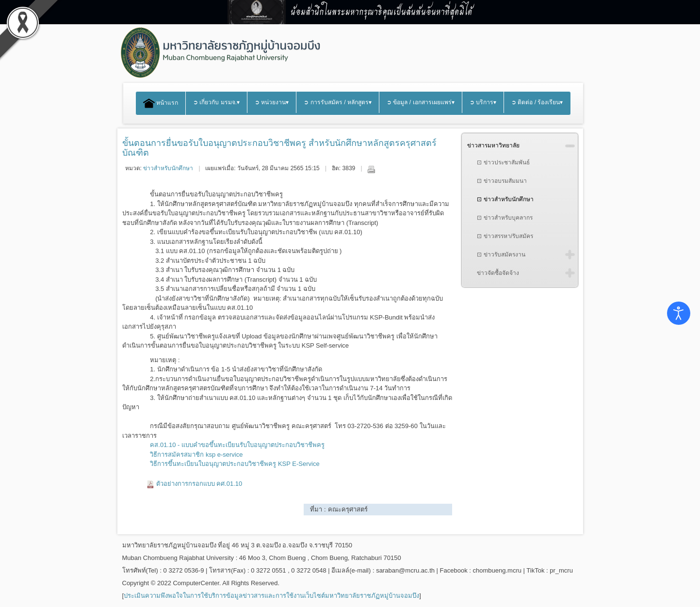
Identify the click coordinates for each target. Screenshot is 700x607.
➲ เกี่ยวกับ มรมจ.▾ (216, 102)
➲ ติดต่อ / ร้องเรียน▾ (537, 102)
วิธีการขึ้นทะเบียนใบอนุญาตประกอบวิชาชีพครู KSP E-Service (235, 464)
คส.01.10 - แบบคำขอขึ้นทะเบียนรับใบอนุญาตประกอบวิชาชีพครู (237, 445)
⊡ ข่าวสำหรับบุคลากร (505, 218)
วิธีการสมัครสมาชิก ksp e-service (196, 455)
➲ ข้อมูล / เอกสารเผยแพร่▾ (421, 102)
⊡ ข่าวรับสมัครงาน (501, 255)
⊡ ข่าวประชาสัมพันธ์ (503, 162)
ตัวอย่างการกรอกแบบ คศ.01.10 (199, 484)
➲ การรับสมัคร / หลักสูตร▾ (338, 102)
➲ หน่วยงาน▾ (272, 102)
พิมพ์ (371, 169)
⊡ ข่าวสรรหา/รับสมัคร (505, 236)
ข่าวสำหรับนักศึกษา (168, 168)
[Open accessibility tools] (679, 313)
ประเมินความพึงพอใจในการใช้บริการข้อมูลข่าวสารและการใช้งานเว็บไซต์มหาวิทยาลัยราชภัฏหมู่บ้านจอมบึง (271, 596)
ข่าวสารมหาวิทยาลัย (493, 145)
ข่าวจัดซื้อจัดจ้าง (498, 273)
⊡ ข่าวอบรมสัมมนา (502, 181)
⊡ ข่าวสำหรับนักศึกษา (505, 199)
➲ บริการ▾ (483, 102)
